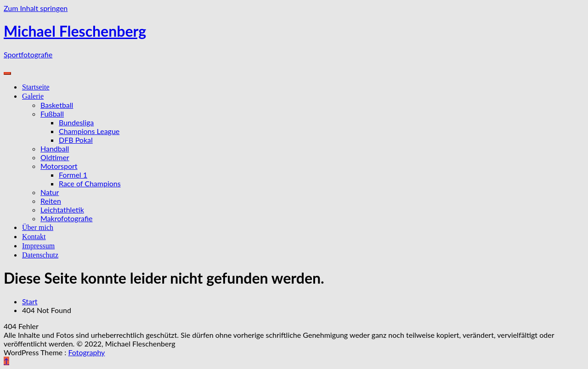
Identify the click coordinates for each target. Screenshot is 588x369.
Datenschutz (40, 255)
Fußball (52, 114)
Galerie (33, 96)
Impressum (38, 246)
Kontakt (34, 237)
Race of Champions (90, 183)
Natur (50, 192)
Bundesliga (76, 122)
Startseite (36, 87)
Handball (55, 148)
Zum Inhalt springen (36, 8)
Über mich (38, 227)
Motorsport (59, 166)
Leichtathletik (62, 210)
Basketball (57, 105)
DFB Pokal (76, 140)
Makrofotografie (67, 218)
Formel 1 (73, 175)
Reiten (51, 201)
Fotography (86, 352)
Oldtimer (55, 157)
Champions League (89, 131)
